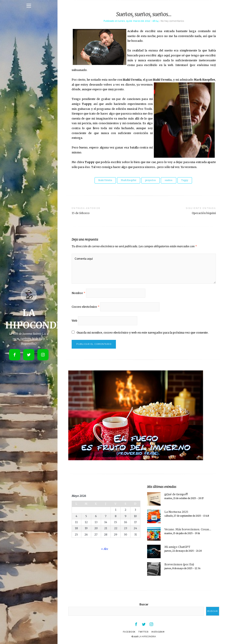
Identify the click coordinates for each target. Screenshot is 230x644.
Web (74, 321)
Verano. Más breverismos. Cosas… (188, 529)
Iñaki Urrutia (105, 180)
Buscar (144, 604)
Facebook (129, 632)
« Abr (105, 549)
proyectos (150, 180)
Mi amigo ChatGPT (177, 547)
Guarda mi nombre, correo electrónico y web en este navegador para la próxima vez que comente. (143, 333)
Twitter (143, 632)
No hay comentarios (172, 21)
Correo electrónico (86, 307)
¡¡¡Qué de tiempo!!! (176, 494)
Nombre (79, 293)
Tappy (185, 180)
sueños (169, 180)
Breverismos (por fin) (179, 564)
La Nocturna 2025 (176, 512)
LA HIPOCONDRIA (147, 637)
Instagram (158, 632)
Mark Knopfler (129, 180)
